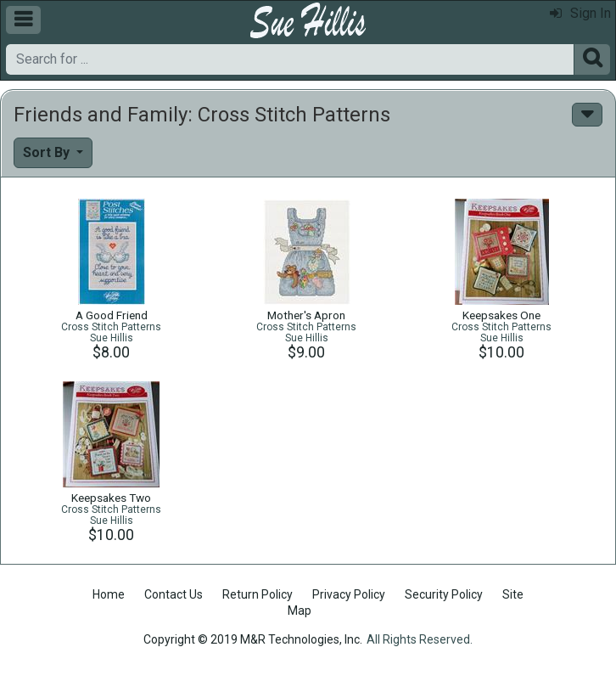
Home (109, 594)
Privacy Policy (349, 594)
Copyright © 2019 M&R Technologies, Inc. (253, 639)
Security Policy (444, 594)
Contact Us (174, 594)
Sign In (580, 13)
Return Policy (258, 594)
